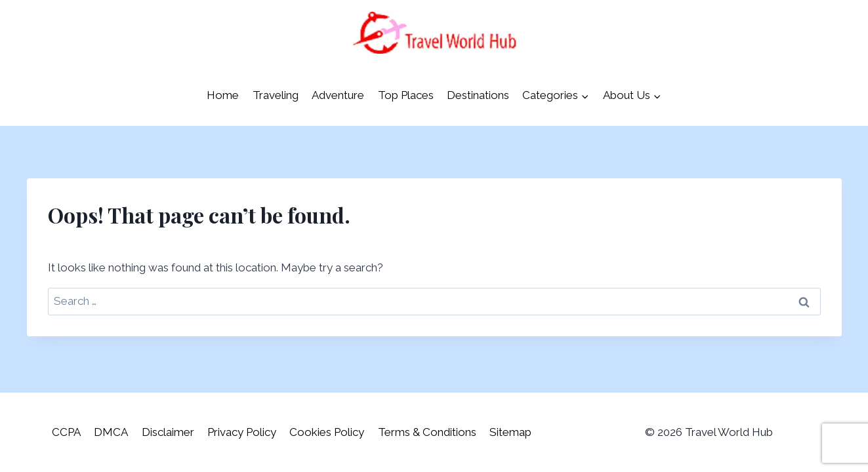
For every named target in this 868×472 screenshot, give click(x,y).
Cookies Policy (327, 432)
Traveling (276, 95)
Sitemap (510, 432)
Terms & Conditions (427, 432)
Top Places (406, 95)
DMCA (111, 432)
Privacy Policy (242, 432)
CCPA (66, 432)
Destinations (478, 95)
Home (223, 95)
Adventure (338, 95)
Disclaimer (168, 432)
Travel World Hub (729, 432)
